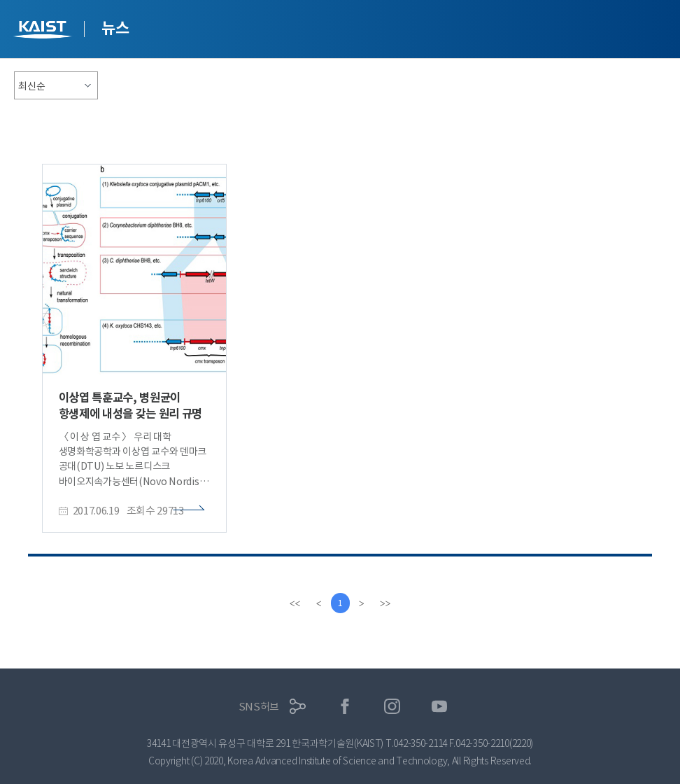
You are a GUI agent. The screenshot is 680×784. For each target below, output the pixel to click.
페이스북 (345, 707)
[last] (386, 603)
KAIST (44, 31)
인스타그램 (392, 707)
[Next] (362, 603)
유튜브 (440, 707)
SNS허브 (259, 707)
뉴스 (115, 28)
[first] (294, 603)
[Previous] (318, 603)
